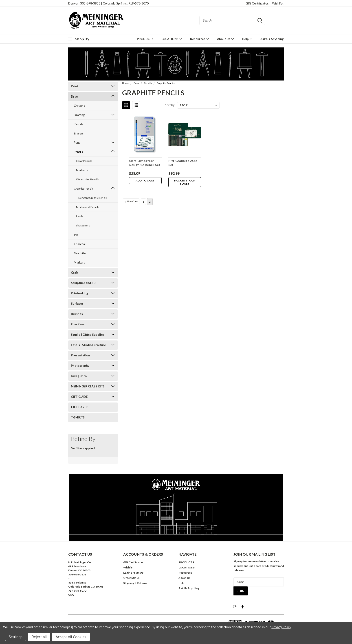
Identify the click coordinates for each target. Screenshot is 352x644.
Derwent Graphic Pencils (93, 198)
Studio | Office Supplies (88, 335)
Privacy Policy (281, 627)
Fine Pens (78, 324)
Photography (80, 366)
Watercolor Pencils (88, 179)
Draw (75, 96)
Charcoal (80, 244)
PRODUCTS (145, 39)
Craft (75, 273)
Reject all (39, 637)
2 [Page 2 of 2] (150, 202)
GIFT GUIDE (79, 397)
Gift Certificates (257, 3)
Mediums (82, 170)
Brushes (77, 314)
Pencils (78, 152)
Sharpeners (83, 225)
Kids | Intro (79, 376)
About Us (226, 39)
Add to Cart (145, 181)
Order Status (131, 578)
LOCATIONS (172, 39)
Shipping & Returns (135, 583)
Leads (80, 216)
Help (247, 39)
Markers (79, 262)
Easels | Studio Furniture (88, 345)
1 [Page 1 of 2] (143, 202)
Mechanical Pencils (88, 207)
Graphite (80, 253)
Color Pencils (84, 161)
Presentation (80, 355)
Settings (16, 637)
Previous (131, 201)
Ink (76, 235)
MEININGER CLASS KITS (88, 386)
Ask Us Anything (272, 39)
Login (127, 573)
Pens (77, 143)
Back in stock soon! (185, 182)
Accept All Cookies (71, 637)
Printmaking (80, 293)
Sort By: (170, 105)
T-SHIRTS (78, 417)
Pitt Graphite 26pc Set (183, 163)
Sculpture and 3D (83, 283)
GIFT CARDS (80, 407)
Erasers (79, 133)
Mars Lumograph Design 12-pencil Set (144, 163)
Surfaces (77, 304)
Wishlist (278, 3)
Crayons (79, 106)
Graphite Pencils (84, 189)
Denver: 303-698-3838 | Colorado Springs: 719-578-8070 (108, 3)
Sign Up (139, 573)
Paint (75, 86)
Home (125, 83)
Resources (200, 39)
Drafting (79, 115)
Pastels (79, 124)
